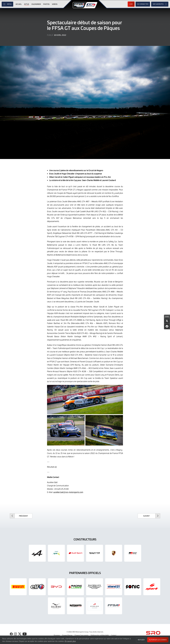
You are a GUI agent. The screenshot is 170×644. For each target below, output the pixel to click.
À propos (57, 635)
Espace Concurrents (82, 635)
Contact (114, 635)
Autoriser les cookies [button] (158, 640)
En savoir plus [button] (70, 641)
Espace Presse (67, 635)
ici (56, 467)
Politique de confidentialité (100, 635)
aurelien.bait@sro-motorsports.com (68, 492)
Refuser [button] (141, 640)
